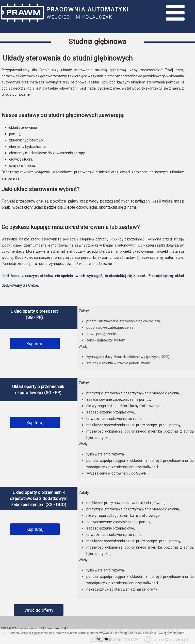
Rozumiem (100, 639)
